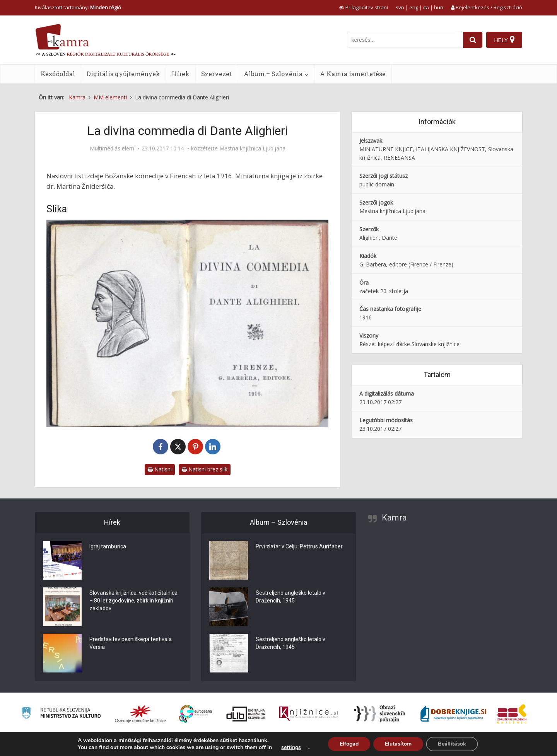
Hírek (181, 74)
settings (291, 747)
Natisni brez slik (205, 469)
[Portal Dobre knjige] (453, 714)
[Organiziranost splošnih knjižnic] (140, 714)
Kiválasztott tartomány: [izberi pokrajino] (78, 7)
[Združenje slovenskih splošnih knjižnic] (308, 714)
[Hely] (504, 40)
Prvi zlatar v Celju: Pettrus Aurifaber (299, 547)
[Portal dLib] (246, 714)
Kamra (394, 518)
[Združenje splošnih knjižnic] (512, 714)
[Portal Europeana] (196, 714)
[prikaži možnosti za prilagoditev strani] (364, 7)
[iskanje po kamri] (405, 40)
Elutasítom (398, 744)
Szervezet (217, 74)
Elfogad (349, 744)
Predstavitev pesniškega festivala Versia (131, 643)
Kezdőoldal (58, 74)
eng (414, 7)
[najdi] (473, 40)
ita (426, 7)
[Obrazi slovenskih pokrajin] (380, 714)
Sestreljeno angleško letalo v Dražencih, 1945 (290, 597)
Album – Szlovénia (273, 74)
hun (439, 7)
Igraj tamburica (108, 547)
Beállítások (452, 744)
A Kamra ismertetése (353, 74)
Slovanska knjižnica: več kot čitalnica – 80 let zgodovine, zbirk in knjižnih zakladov (133, 601)
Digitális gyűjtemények (123, 74)
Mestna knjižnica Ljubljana (252, 148)
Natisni (160, 469)
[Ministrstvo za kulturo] (61, 714)
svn (400, 7)
